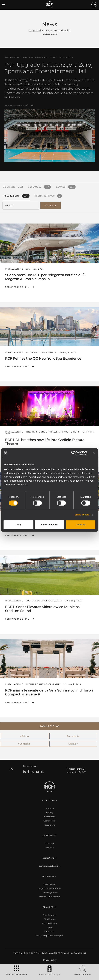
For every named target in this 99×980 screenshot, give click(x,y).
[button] (49, 726)
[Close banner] (94, 453)
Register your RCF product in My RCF (76, 770)
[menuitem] (50, 960)
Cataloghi (50, 843)
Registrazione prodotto (50, 888)
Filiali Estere (49, 919)
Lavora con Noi (49, 923)
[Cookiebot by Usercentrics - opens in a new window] (73, 453)
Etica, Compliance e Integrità (50, 936)
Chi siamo (50, 931)
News (50, 927)
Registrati (35, 31)
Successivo (24, 744)
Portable (50, 808)
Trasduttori (49, 825)
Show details (82, 515)
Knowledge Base (49, 893)
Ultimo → (73, 744)
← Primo (24, 736)
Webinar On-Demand (49, 897)
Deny (19, 525)
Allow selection (49, 525)
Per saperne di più (17, 106)
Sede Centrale (49, 915)
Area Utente (49, 884)
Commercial (49, 821)
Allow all (80, 525)
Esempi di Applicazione (49, 866)
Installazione (49, 817)
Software (50, 847)
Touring (50, 813)
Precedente (73, 736)
